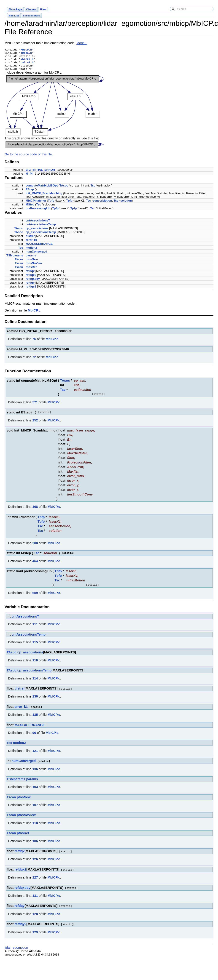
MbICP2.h (27, 61)
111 (35, 627)
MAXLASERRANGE (39, 247)
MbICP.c (34, 314)
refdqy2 (31, 290)
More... (82, 43)
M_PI (29, 177)
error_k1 (31, 243)
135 (35, 717)
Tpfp (51, 204)
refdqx (30, 274)
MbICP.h (26, 50)
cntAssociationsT (38, 224)
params (31, 259)
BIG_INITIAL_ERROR (40, 173)
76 (34, 342)
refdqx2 (31, 278)
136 (35, 772)
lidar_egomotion (16, 949)
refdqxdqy (33, 282)
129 (35, 934)
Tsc (93, 189)
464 (35, 564)
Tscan (19, 262)
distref (30, 239)
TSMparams (15, 259)
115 (35, 645)
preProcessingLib (38, 212)
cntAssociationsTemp (41, 228)
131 (35, 897)
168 (35, 510)
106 (35, 844)
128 (35, 916)
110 (35, 663)
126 (35, 861)
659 (35, 596)
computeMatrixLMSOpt (42, 189)
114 (35, 682)
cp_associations (37, 231)
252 (35, 423)
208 (35, 546)
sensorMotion (102, 204)
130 (35, 699)
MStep (30, 208)
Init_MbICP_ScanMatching (44, 196)
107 (35, 807)
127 (35, 879)
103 (35, 789)
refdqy (30, 286)
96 (34, 735)
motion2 (31, 251)
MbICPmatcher (36, 204)
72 (34, 360)
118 (35, 826)
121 (35, 754)
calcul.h (27, 65)
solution (126, 204)
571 (35, 405)
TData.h (26, 54)
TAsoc (64, 189)
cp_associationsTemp (41, 235)
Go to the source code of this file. (29, 157)
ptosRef (31, 270)
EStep (30, 193)
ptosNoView (34, 266)
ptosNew (32, 262)
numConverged (36, 255)
